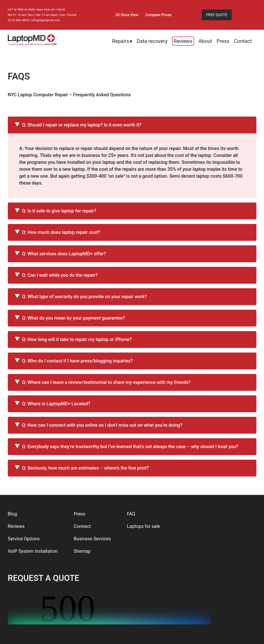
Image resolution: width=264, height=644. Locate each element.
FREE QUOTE (217, 15)
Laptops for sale (144, 526)
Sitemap (82, 551)
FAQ (131, 514)
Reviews (183, 41)
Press (223, 41)
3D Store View (127, 15)
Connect (82, 526)
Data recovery (152, 41)
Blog (12, 514)
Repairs (121, 41)
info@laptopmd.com (46, 20)
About (205, 41)
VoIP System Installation (33, 551)
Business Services (92, 539)
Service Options (24, 539)
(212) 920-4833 (19, 20)
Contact (243, 41)
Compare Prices (158, 15)
